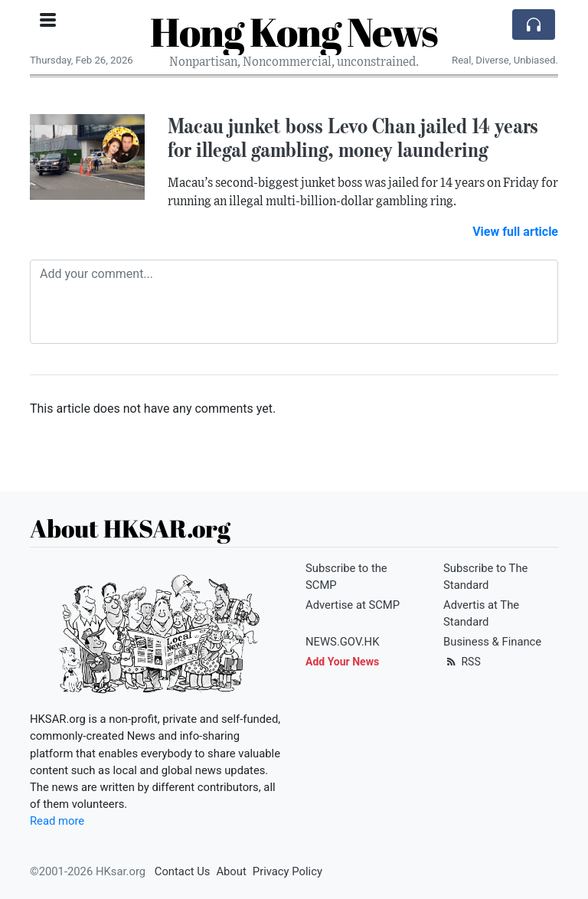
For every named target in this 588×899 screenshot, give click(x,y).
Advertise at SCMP (353, 605)
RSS (462, 662)
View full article (515, 232)
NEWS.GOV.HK (342, 642)
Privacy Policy (287, 871)
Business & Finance (492, 642)
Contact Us (183, 871)
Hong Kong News (294, 31)
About (231, 871)
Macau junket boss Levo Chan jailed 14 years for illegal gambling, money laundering (353, 137)
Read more (57, 821)
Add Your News (342, 662)
